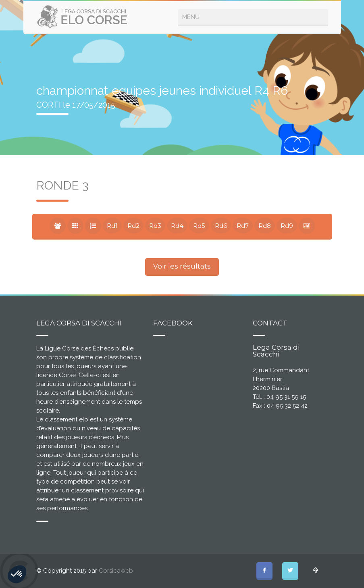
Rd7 (243, 226)
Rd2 (133, 226)
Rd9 (287, 226)
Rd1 (112, 226)
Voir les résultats (182, 266)
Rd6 (221, 226)
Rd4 (177, 226)
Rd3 (155, 226)
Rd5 (199, 226)
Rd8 (265, 226)
